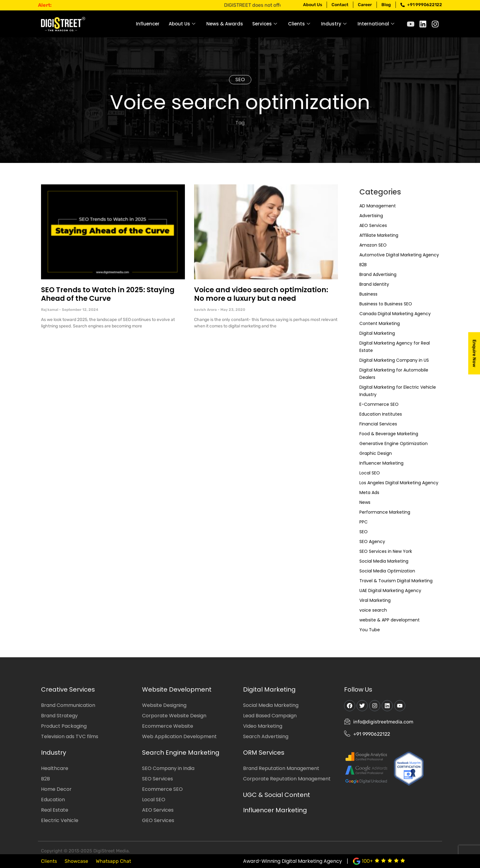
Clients (299, 24)
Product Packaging (64, 726)
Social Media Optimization (387, 571)
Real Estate (55, 810)
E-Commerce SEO (379, 404)
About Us (182, 24)
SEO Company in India (168, 768)
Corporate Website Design (174, 716)
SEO (240, 79)
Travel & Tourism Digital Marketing (396, 581)
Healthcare (55, 768)
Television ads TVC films (70, 736)
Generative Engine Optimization (394, 443)
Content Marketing (380, 323)
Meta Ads (369, 492)
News (365, 502)
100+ (367, 861)
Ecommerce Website (168, 726)
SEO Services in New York (386, 551)
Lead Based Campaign (270, 716)
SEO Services (157, 779)
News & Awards (225, 24)
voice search (373, 610)
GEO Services (158, 820)
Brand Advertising (378, 274)
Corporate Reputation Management (287, 779)
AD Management (378, 206)
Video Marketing (263, 726)
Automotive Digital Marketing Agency (399, 255)
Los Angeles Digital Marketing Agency (399, 483)
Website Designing (164, 705)
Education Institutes (381, 414)
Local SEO (370, 473)
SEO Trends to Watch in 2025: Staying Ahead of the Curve (108, 294)
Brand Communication (68, 705)
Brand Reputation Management (281, 768)
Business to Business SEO (386, 304)
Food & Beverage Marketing (389, 434)
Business (368, 294)
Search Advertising (266, 736)
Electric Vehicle (60, 820)
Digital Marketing (377, 333)
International (376, 24)
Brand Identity (374, 284)
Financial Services (378, 424)
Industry (334, 24)
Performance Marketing (385, 512)
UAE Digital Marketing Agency (390, 591)
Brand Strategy (59, 716)
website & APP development (390, 620)
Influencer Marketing (381, 463)
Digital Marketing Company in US (394, 360)
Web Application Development (179, 736)
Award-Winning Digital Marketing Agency (292, 861)
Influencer (148, 24)
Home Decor (56, 789)
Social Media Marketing (384, 561)
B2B (363, 265)
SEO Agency (372, 542)
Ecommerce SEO (162, 789)
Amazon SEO (373, 245)
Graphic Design (376, 453)
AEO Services (373, 225)
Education (53, 800)
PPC (364, 522)
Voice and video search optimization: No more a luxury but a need (261, 294)
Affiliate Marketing (379, 235)
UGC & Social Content (277, 795)
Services (265, 24)
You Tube (370, 630)
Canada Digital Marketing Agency (395, 314)
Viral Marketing (375, 600)
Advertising (371, 216)
